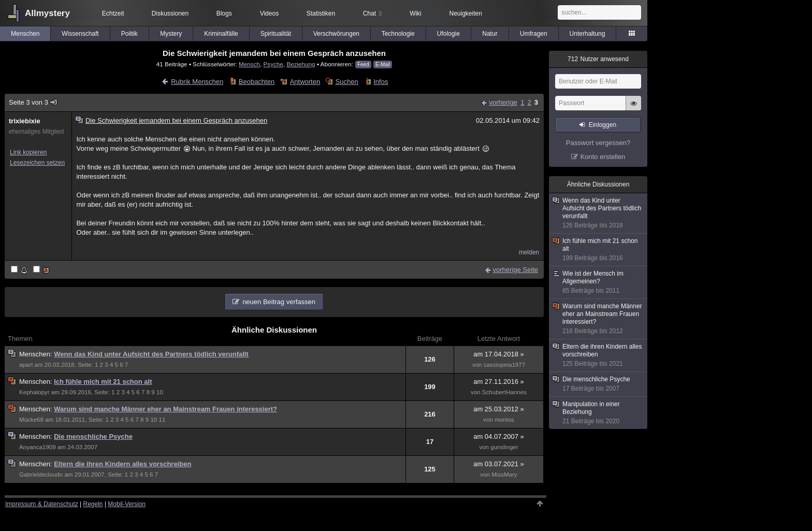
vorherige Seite (516, 270)
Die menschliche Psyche (93, 436)
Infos (381, 82)
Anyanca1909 (38, 447)
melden (529, 252)
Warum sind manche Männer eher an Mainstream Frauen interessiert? (165, 409)
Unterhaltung (588, 34)
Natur (490, 34)
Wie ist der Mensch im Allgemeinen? (599, 282)
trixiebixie (25, 121)
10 (160, 392)
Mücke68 (31, 420)
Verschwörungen (336, 34)
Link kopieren (28, 152)
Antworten (305, 82)
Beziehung (301, 64)
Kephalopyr (34, 392)
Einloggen (603, 125)
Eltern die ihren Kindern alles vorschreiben (122, 464)
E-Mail (383, 64)
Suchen (347, 82)
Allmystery (47, 13)
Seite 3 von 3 (33, 102)
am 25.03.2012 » (499, 409)
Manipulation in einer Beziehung (599, 413)
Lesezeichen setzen (37, 163)
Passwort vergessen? (598, 143)
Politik (129, 34)
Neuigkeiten (466, 13)
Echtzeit (113, 13)
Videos (269, 13)
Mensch (249, 64)
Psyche (273, 64)
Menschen (25, 34)
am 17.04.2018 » (499, 354)
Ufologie (448, 34)
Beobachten (257, 82)
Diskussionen (170, 13)
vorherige (503, 102)
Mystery (171, 34)
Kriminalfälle (221, 34)
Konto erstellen (603, 157)
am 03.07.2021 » (499, 464)
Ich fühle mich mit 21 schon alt (103, 382)
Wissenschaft (80, 34)
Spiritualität (276, 34)
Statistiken (321, 13)
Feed (363, 64)
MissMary (504, 475)
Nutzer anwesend (598, 59)
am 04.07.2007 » (499, 436)
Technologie (398, 34)
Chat (372, 13)
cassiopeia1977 (504, 365)
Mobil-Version (127, 504)
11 (162, 420)
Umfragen (534, 34)
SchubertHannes (504, 392)
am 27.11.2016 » (499, 382)
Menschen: (37, 354)
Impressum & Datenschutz (42, 504)
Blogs (224, 13)
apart (26, 365)
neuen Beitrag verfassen (279, 302)
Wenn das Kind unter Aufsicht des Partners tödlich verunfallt (151, 354)
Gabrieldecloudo (41, 475)
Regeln (93, 504)
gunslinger (504, 447)
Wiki (416, 13)
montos (504, 420)
